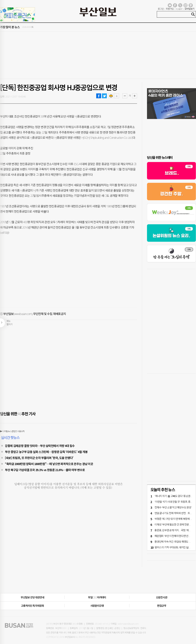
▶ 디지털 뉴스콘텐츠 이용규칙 (12, 431)
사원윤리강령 (97, 606)
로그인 (161, 9)
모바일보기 (189, 9)
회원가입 (170, 9)
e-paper (179, 9)
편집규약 (162, 606)
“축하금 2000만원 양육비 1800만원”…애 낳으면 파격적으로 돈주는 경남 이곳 (49, 464)
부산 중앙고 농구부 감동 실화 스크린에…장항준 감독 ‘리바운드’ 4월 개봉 (46, 452)
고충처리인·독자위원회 (32, 606)
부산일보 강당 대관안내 (33, 597)
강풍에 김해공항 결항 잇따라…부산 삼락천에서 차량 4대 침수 (40, 446)
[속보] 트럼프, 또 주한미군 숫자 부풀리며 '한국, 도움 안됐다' (39, 458)
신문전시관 (162, 597)
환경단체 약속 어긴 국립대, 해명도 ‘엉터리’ (175, 542)
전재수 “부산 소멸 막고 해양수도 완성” (173, 507)
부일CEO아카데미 (97, 597)
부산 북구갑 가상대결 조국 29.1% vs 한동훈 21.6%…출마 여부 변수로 (45, 470)
